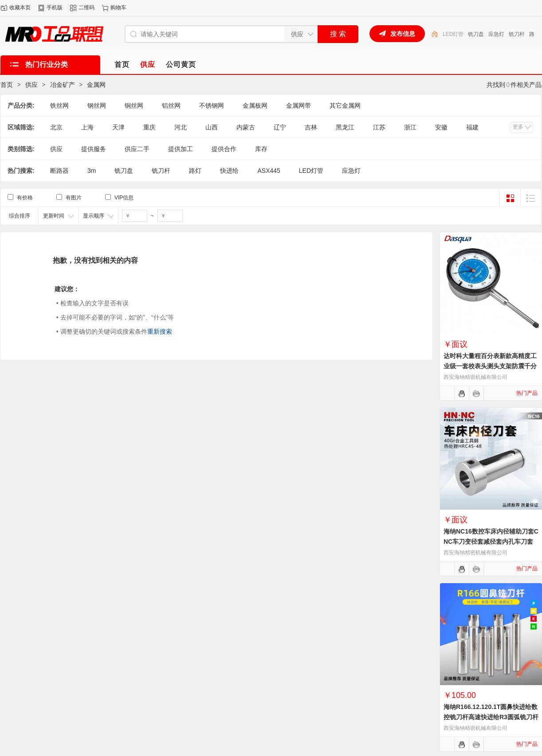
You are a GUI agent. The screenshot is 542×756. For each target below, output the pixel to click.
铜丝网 (134, 105)
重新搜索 (160, 331)
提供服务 (94, 149)
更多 (518, 127)
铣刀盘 (476, 34)
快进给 (229, 171)
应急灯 (496, 34)
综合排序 (20, 216)
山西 (212, 127)
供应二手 (137, 149)
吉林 (311, 127)
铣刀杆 (517, 34)
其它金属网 (345, 105)
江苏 (379, 127)
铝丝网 (171, 105)
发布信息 (403, 34)
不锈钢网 (212, 105)
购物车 (118, 8)
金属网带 (298, 105)
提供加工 (181, 149)
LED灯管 (453, 34)
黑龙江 (345, 127)
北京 (56, 127)
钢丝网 (97, 105)
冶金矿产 (63, 85)
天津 (118, 127)
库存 (261, 149)
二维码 (86, 8)
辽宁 (280, 127)
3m (92, 171)
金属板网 (255, 105)
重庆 (149, 127)
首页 (7, 85)
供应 (31, 85)
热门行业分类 (47, 64)
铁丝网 (59, 105)
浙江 (410, 127)
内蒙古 (246, 127)
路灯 (195, 171)
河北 (181, 127)
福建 (472, 127)
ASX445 (269, 171)
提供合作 (224, 149)
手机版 (55, 8)
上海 (87, 127)
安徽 (441, 127)
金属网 (96, 85)
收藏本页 (20, 8)
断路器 (59, 171)
